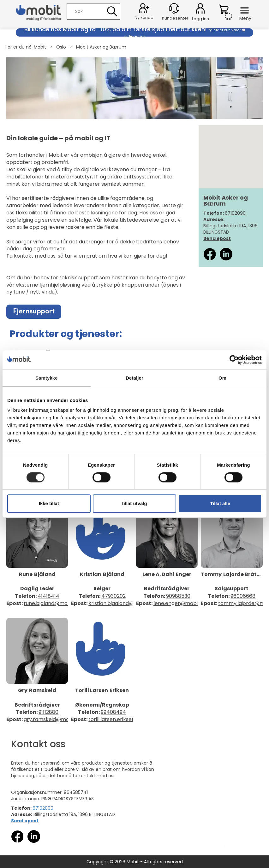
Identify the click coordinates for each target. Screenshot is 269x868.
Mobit (40, 47)
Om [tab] (222, 378)
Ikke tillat (49, 503)
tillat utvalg (134, 503)
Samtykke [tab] (47, 378)
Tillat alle (220, 503)
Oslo (61, 47)
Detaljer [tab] (134, 378)
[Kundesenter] (174, 8)
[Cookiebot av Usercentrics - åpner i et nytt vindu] (234, 360)
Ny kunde (144, 17)
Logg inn (200, 9)
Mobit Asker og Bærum (101, 47)
